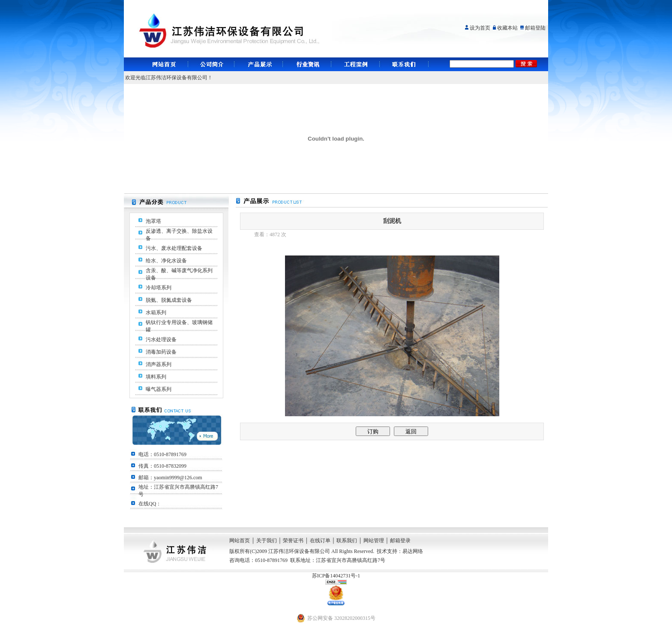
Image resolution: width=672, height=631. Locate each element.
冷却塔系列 (159, 288)
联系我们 (347, 541)
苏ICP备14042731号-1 (336, 576)
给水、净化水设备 (166, 261)
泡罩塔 (153, 221)
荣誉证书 (293, 541)
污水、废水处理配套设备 (174, 248)
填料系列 (156, 377)
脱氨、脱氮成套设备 (169, 300)
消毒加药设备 (161, 352)
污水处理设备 (161, 340)
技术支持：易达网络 (400, 551)
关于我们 (267, 541)
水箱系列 (156, 312)
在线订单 (320, 541)
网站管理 (374, 541)
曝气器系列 (159, 389)
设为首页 (480, 28)
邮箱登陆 (535, 28)
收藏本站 (507, 28)
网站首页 (240, 541)
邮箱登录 (400, 541)
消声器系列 (159, 364)
